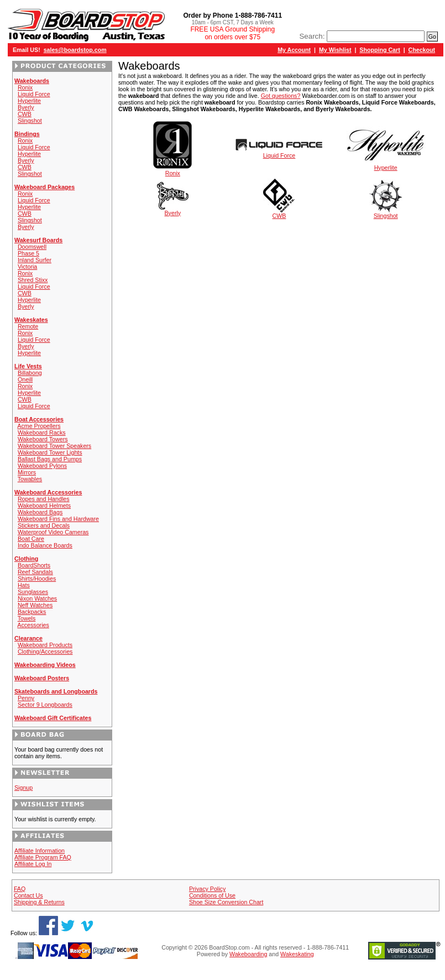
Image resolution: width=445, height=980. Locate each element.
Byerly (26, 107)
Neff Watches (35, 605)
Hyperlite (29, 101)
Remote (28, 326)
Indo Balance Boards (45, 545)
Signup (23, 788)
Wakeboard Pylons (42, 466)
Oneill (25, 379)
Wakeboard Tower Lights (50, 452)
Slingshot (30, 121)
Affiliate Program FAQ (43, 857)
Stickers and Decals (44, 525)
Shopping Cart (379, 50)
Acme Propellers (39, 426)
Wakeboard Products (45, 645)
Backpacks (32, 612)
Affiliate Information (40, 851)
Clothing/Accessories (45, 651)
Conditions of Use (212, 895)
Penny (26, 698)
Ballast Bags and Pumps (50, 459)
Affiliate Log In (33, 864)
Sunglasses (33, 592)
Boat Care (31, 539)
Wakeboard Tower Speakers (54, 446)
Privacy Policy (207, 889)
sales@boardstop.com (75, 50)
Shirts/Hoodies (37, 578)
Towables (30, 479)
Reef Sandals (35, 572)
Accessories (33, 625)
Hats (24, 585)
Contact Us (28, 895)
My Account (294, 50)
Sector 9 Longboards (45, 705)
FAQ (20, 889)
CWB (25, 114)
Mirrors (27, 472)
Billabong (30, 373)
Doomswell (32, 247)
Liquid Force (34, 94)
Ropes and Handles (44, 499)
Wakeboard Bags (40, 512)
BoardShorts (34, 565)
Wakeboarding (248, 954)
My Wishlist (335, 50)
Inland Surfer (35, 260)
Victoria (27, 267)
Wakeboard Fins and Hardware (58, 519)
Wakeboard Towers (43, 439)
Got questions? (281, 96)
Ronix (25, 87)
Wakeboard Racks (42, 432)
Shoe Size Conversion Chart (226, 902)
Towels (27, 618)
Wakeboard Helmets (44, 505)
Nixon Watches (37, 598)
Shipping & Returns (39, 902)
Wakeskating (297, 954)
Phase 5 (28, 253)
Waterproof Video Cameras (53, 532)
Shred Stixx (33, 280)
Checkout (422, 50)
